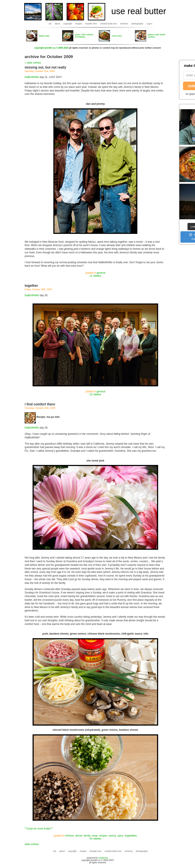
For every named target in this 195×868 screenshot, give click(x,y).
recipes (79, 24)
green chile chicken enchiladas (84, 36)
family (87, 836)
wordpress (103, 858)
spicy (120, 836)
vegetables (131, 836)
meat (95, 836)
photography (137, 24)
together (31, 286)
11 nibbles (95, 276)
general (101, 273)
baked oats (44, 36)
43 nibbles (95, 839)
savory (112, 836)
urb (50, 24)
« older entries (33, 63)
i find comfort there (40, 404)
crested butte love (109, 24)
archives (124, 24)
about (58, 24)
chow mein (117, 36)
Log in (149, 24)
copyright (68, 24)
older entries (32, 844)
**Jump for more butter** (39, 829)
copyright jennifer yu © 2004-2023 (51, 48)
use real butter (139, 11)
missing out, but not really (45, 67)
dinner (79, 836)
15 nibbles (95, 394)
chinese (69, 836)
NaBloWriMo (32, 77)
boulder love (91, 24)
